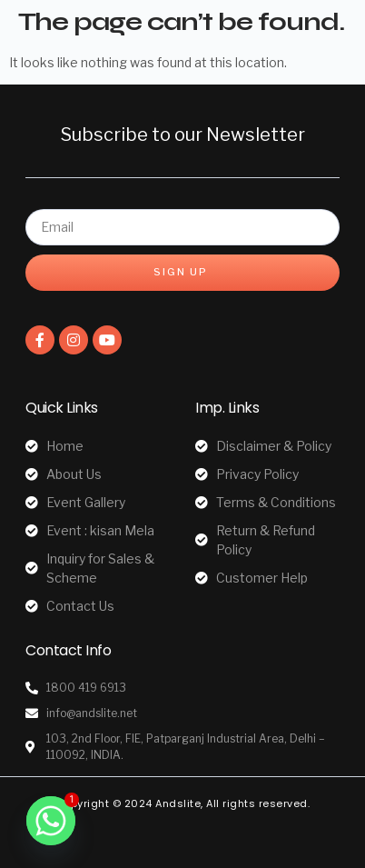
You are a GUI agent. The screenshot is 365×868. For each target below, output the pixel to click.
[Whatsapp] (51, 821)
